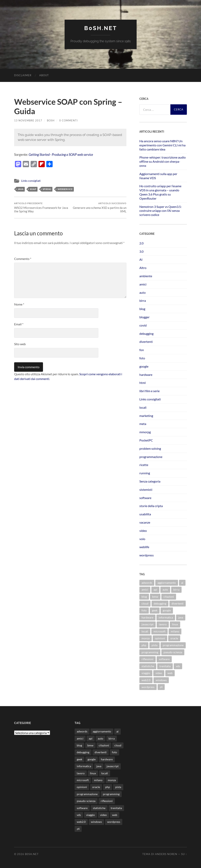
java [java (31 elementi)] (181, 617)
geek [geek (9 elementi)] (155, 610)
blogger (144, 317)
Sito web (20, 344)
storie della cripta (151, 506)
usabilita (145, 514)
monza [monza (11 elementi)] (146, 638)
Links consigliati (31, 181)
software (145, 498)
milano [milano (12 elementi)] (175, 631)
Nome (19, 304)
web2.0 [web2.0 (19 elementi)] (146, 680)
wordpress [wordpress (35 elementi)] (148, 687)
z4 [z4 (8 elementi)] (161, 687)
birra (143, 300)
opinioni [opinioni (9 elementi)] (160, 638)
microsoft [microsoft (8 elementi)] (159, 631)
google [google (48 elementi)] (167, 610)
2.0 (141, 243)
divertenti (146, 342)
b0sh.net (101, 28)
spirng (47, 189)
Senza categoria (150, 481)
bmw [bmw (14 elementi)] (155, 597)
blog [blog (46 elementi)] (144, 597)
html (143, 383)
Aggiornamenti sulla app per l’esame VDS (158, 176)
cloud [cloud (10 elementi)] (145, 603)
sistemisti (146, 490)
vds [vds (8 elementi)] (178, 666)
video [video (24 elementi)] (159, 673)
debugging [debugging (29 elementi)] (160, 603)
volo (142, 539)
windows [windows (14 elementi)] (161, 680)
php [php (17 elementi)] (144, 645)
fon (142, 350)
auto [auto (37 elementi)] (165, 590)
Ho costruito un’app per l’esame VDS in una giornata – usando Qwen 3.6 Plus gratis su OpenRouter (160, 192)
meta (143, 424)
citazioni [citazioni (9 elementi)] (169, 597)
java (21, 189)
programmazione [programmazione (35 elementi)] (173, 645)
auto (143, 292)
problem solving (150, 448)
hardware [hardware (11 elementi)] (147, 617)
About (44, 75)
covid (143, 325)
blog (142, 309)
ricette (144, 465)
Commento (23, 259)
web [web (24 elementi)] (170, 673)
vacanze (145, 522)
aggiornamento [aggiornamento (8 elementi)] (167, 583)
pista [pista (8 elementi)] (154, 645)
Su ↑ (184, 854)
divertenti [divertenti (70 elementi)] (178, 603)
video (143, 531)
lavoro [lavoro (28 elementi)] (163, 624)
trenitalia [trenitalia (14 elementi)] (165, 666)
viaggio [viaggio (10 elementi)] (146, 673)
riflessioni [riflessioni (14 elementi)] (148, 659)
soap (33, 189)
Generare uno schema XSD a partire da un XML (99, 208)
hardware (146, 375)
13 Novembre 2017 (28, 120)
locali (143, 407)
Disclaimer (23, 75)
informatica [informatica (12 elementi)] (166, 617)
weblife (144, 547)
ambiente (146, 276)
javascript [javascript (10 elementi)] (148, 624)
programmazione (151, 457)
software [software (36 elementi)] (164, 659)
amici (143, 284)
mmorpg (145, 432)
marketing (146, 416)
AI (141, 259)
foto (142, 358)
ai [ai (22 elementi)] (182, 583)
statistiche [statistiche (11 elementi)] (148, 666)
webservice (65, 189)
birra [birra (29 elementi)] (176, 590)
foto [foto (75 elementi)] (144, 610)
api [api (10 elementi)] (155, 590)
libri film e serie (149, 391)
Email (19, 324)
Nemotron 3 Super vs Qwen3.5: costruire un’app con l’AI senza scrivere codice (160, 211)
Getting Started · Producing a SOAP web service (61, 155)
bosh (51, 120)
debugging (146, 334)
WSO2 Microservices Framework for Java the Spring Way (42, 208)
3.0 (141, 251)
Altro (143, 268)
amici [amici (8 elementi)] (145, 590)
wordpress (147, 555)
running (145, 473)
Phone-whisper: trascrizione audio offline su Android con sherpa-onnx (163, 161)
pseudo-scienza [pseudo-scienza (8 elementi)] (173, 652)
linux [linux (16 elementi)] (175, 624)
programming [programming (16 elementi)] (150, 652)
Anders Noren (166, 854)
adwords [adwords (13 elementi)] (147, 583)
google (144, 366)
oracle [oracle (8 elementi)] (174, 638)
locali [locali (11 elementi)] (145, 631)
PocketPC (146, 440)
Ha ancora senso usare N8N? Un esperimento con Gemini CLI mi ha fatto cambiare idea (162, 145)
